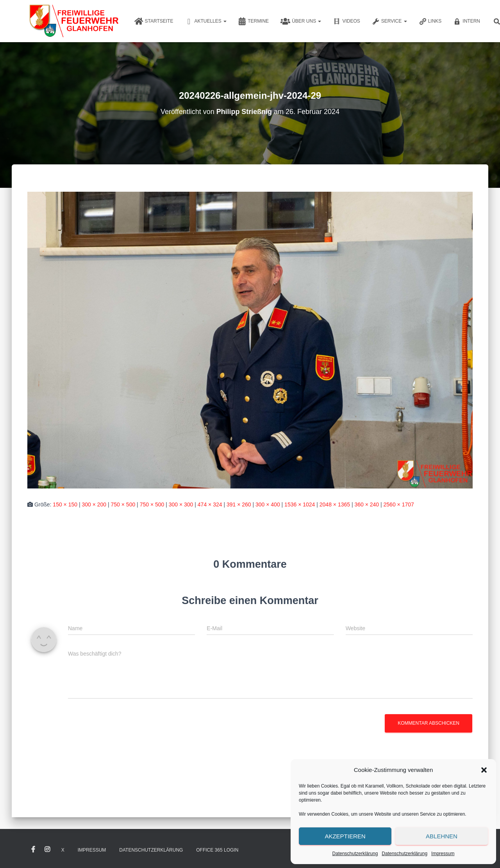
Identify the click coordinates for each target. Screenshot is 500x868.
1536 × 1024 (300, 504)
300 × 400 (268, 504)
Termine (254, 21)
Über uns (301, 21)
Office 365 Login (217, 850)
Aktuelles (206, 21)
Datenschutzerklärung (355, 854)
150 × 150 (65, 504)
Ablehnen (442, 836)
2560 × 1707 (399, 504)
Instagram (47, 850)
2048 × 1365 (335, 504)
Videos (346, 21)
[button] (484, 770)
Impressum (443, 854)
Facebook (33, 850)
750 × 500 (123, 504)
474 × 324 (210, 504)
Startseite (154, 21)
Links (430, 21)
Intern (467, 21)
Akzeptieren (345, 836)
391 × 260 (239, 504)
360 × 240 (367, 504)
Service (389, 21)
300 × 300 (181, 504)
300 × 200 (94, 504)
